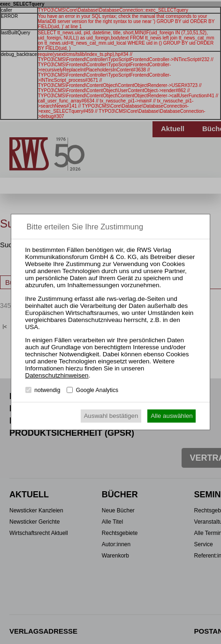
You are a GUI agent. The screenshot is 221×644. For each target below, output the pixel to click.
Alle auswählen (172, 416)
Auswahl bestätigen (111, 416)
